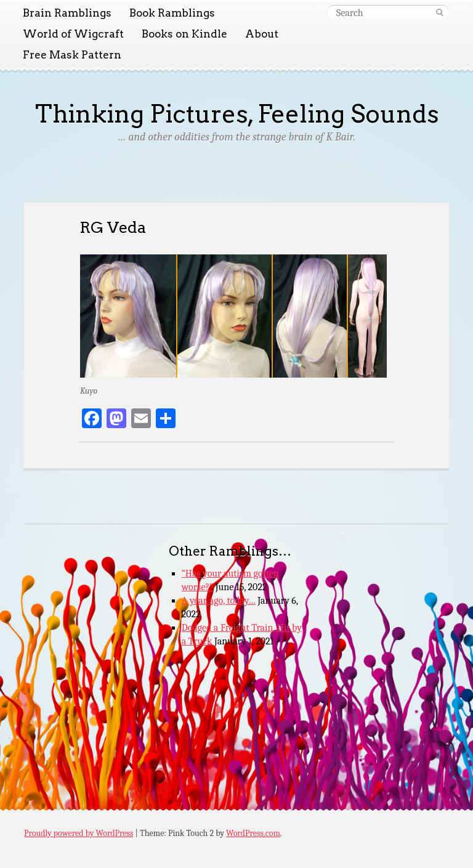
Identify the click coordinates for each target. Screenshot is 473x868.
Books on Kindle (184, 34)
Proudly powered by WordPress (79, 833)
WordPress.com (253, 833)
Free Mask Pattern (72, 55)
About (262, 34)
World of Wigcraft (73, 34)
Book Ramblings (172, 13)
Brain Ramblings (67, 13)
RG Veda (113, 227)
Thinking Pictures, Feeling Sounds (237, 114)
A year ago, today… (219, 601)
